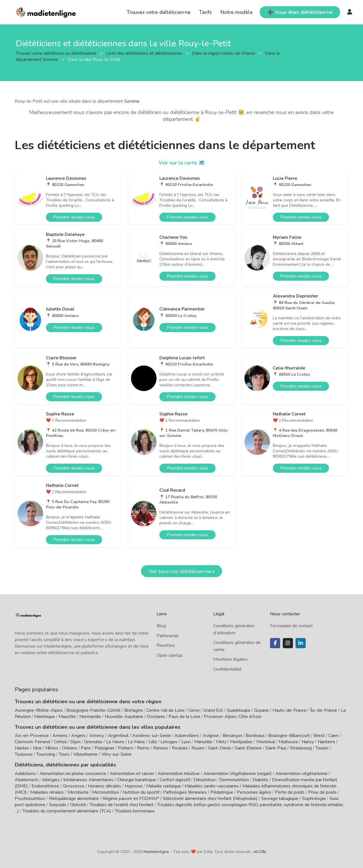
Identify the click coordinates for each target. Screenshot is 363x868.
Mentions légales (230, 659)
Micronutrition (105, 792)
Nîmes (52, 748)
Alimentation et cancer (132, 774)
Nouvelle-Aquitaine (124, 717)
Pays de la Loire (184, 717)
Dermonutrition (235, 780)
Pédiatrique (222, 792)
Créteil (60, 742)
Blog (161, 626)
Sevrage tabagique (280, 799)
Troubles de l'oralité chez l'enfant (122, 805)
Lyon (186, 742)
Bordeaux (255, 736)
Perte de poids (290, 792)
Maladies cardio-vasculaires (212, 786)
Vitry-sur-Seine (116, 754)
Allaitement (26, 780)
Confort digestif (175, 780)
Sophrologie (314, 799)
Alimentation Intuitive (179, 774)
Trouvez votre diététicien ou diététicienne (57, 53)
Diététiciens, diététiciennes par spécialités (65, 765)
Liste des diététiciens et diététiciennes (145, 53)
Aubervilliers (187, 736)
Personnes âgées (254, 792)
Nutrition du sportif (141, 792)
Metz (221, 742)
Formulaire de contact (291, 626)
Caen (333, 736)
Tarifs (205, 12)
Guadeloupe (239, 710)
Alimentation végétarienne (301, 774)
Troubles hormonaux (135, 811)
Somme (132, 101)
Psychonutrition (30, 799)
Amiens (60, 736)
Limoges (169, 742)
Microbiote (79, 792)
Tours (64, 754)
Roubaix (180, 748)
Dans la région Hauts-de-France (224, 53)
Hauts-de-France (290, 710)
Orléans (69, 748)
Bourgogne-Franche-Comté (93, 710)
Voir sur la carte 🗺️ (182, 163)
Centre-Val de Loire (165, 710)
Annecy (97, 736)
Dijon (75, 742)
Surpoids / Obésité (67, 805)
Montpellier (241, 742)
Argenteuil (118, 736)
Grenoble (93, 742)
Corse (194, 710)
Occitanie (156, 717)
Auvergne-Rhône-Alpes (39, 710)
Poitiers (126, 748)
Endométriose (45, 786)
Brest (319, 736)
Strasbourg (301, 748)
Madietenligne (156, 852)
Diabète (260, 780)
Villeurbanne (85, 754)
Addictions (25, 774)
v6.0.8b (260, 852)
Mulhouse (288, 742)
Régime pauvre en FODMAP (131, 799)
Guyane (261, 710)
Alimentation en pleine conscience (73, 774)
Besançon (232, 736)
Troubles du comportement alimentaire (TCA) (67, 811)
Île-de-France (324, 710)
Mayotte (67, 717)
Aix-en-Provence (32, 736)
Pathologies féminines (185, 792)
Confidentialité (227, 669)
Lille (153, 742)
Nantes (22, 748)
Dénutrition (205, 780)
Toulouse (24, 754)
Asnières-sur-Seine (151, 736)
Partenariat (167, 636)
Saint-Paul (276, 748)
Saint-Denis (220, 748)
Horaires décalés (105, 786)
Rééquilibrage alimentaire (74, 799)
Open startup (170, 655)
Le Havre (115, 742)
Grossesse (74, 786)
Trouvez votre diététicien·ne (159, 12)
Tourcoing (46, 754)
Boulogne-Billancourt (289, 736)
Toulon (322, 748)
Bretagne (133, 710)
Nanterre (326, 742)
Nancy (308, 742)
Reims (143, 748)
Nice (37, 748)
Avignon (211, 736)
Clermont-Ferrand (32, 742)
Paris (86, 748)
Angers (78, 736)
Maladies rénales (47, 792)
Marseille (203, 742)
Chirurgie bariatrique (137, 780)
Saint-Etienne (248, 748)
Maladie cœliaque (164, 786)
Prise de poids (322, 792)
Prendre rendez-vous (74, 217)
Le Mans (136, 742)
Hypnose (134, 786)
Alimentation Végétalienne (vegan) (238, 774)
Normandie (90, 717)
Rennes (161, 748)
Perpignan (104, 748)
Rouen (198, 748)
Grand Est (213, 710)
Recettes (166, 645)
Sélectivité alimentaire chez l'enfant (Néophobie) (210, 799)
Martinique (45, 717)
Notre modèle (237, 12)
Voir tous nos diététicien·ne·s (181, 571)
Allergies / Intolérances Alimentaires (78, 780)
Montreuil (266, 742)
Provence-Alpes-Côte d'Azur (233, 717)
